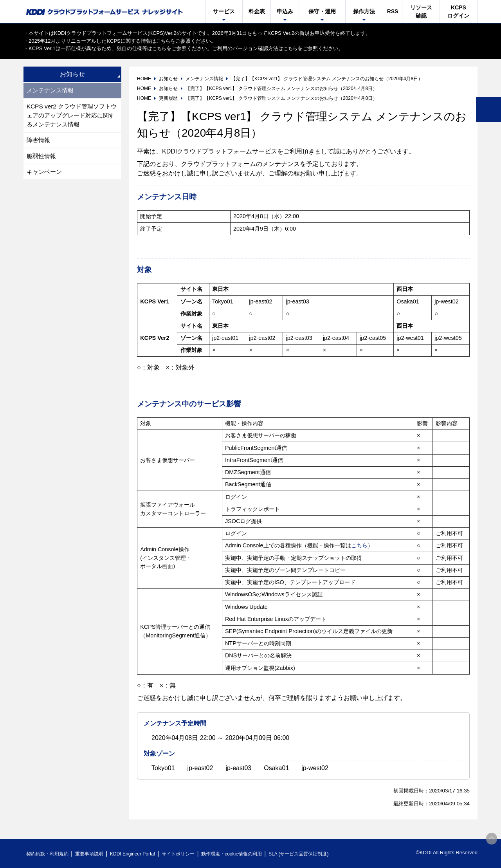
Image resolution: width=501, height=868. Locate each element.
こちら (164, 41)
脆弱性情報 (42, 159)
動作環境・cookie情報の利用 (252, 854)
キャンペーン (45, 175)
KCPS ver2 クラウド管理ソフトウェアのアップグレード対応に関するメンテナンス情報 (71, 116)
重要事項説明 (96, 854)
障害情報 (39, 142)
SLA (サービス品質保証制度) (325, 854)
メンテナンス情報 (52, 91)
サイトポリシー (193, 854)
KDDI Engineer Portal (143, 854)
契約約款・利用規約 (50, 854)
